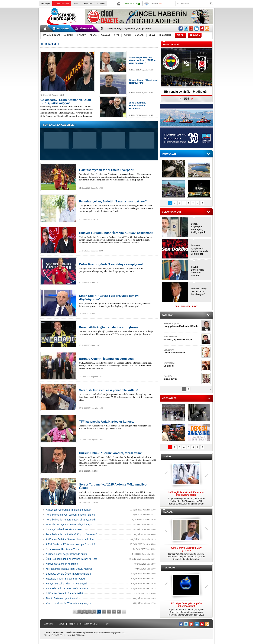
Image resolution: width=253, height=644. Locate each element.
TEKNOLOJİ (169, 568)
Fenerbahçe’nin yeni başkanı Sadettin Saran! (70, 515)
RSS (107, 624)
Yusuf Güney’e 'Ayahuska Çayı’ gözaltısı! (129, 29)
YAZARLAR (168, 315)
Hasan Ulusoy (182, 338)
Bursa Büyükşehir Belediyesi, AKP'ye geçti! (198, 228)
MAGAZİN (168, 512)
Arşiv (76, 4)
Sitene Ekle (87, 4)
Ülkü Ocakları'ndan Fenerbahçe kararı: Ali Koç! (71, 559)
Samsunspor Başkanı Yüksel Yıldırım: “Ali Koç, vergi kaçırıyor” (142, 60)
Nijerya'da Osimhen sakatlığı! (62, 564)
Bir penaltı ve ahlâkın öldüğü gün (186, 92)
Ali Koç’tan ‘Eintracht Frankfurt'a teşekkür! (69, 510)
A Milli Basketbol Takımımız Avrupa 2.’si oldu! (70, 544)
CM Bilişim (80, 635)
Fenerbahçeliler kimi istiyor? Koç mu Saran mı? (72, 534)
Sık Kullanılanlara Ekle (90, 624)
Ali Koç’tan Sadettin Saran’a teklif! (64, 593)
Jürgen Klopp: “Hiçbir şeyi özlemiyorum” (143, 81)
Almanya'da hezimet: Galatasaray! (65, 529)
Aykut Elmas (182, 378)
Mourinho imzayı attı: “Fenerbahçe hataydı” (69, 525)
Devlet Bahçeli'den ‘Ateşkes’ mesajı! (197, 271)
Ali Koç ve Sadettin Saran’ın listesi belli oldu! (70, 539)
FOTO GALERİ (169, 154)
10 (119, 612)
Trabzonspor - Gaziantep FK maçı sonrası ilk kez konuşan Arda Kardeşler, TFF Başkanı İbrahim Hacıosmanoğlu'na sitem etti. (118, 425)
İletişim (72, 624)
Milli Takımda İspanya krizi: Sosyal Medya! (69, 569)
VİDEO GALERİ (170, 398)
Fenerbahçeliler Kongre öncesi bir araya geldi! (71, 520)
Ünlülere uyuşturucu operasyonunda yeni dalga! (200, 250)
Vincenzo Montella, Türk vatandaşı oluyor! (69, 603)
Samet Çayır (182, 365)
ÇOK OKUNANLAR (171, 212)
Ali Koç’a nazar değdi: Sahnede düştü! (67, 554)
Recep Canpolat (182, 325)
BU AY (195, 306)
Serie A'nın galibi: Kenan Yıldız (63, 549)
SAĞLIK (167, 457)
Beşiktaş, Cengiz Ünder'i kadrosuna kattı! (68, 574)
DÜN (177, 306)
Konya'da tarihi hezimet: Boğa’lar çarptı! (68, 588)
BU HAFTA (186, 306)
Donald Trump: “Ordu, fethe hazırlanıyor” (199, 291)
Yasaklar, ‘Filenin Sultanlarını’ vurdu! (66, 579)
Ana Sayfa (45, 4)
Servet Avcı (182, 351)
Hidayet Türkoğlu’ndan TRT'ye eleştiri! (67, 584)
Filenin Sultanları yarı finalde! (62, 598)
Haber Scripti (69, 635)
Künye (61, 624)
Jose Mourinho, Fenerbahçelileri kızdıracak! (138, 106)
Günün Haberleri (62, 4)
